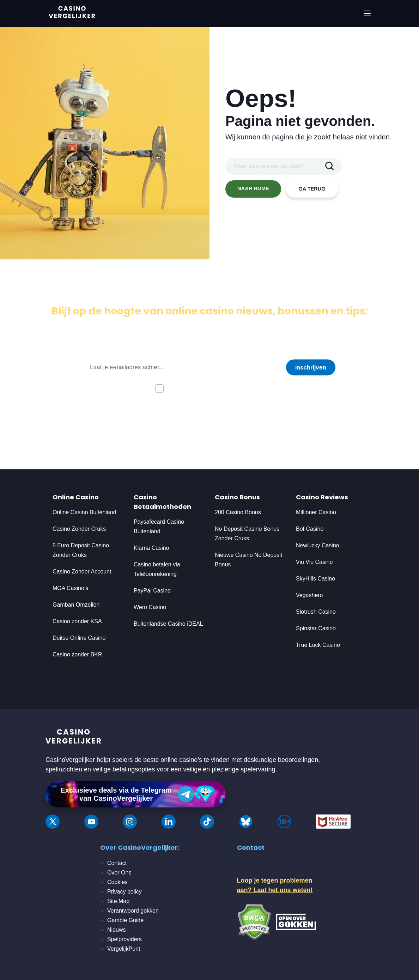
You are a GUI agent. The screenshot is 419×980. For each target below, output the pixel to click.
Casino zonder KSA (77, 621)
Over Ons (119, 873)
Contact (117, 863)
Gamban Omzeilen (76, 605)
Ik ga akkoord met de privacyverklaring (217, 388)
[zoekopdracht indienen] (329, 166)
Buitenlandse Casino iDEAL (168, 624)
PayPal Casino (152, 591)
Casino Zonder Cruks (79, 529)
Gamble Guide (125, 920)
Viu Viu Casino (314, 562)
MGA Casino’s (70, 588)
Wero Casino (150, 607)
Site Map (118, 901)
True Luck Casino (318, 645)
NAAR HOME (253, 189)
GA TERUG (312, 189)
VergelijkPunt (124, 949)
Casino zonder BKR (77, 654)
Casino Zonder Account (82, 572)
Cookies (117, 882)
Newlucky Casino (318, 545)
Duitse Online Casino (79, 638)
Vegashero (309, 595)
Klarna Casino (151, 548)
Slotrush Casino (316, 612)
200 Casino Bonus (238, 512)
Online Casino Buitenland (85, 512)
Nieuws (116, 930)
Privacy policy (125, 892)
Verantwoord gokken (133, 911)
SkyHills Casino (315, 579)
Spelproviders (125, 939)
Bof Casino (310, 529)
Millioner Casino (316, 512)
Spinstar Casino (316, 628)
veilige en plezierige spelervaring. (230, 769)
